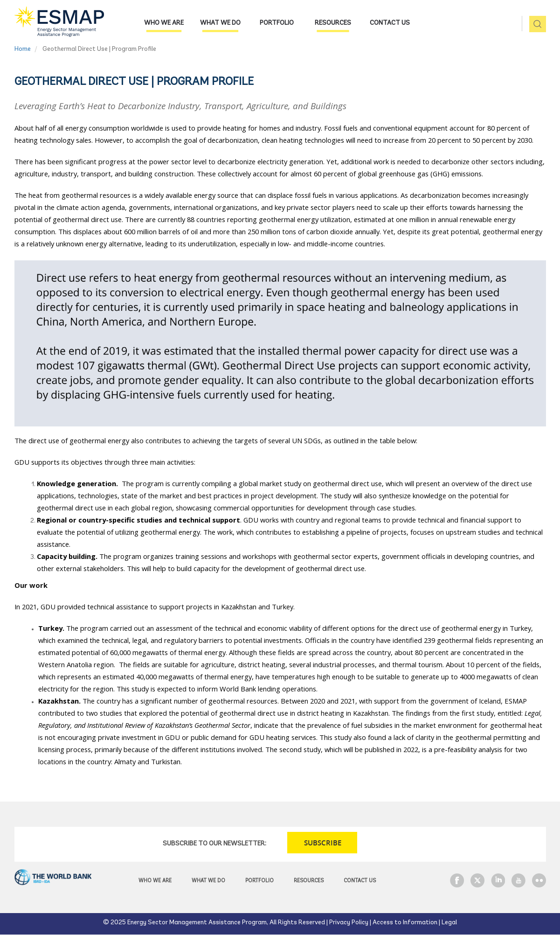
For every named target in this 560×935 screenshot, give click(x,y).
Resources (333, 23)
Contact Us (390, 23)
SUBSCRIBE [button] (323, 843)
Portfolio (277, 23)
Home (23, 49)
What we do (220, 23)
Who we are (164, 23)
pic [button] (534, 24)
